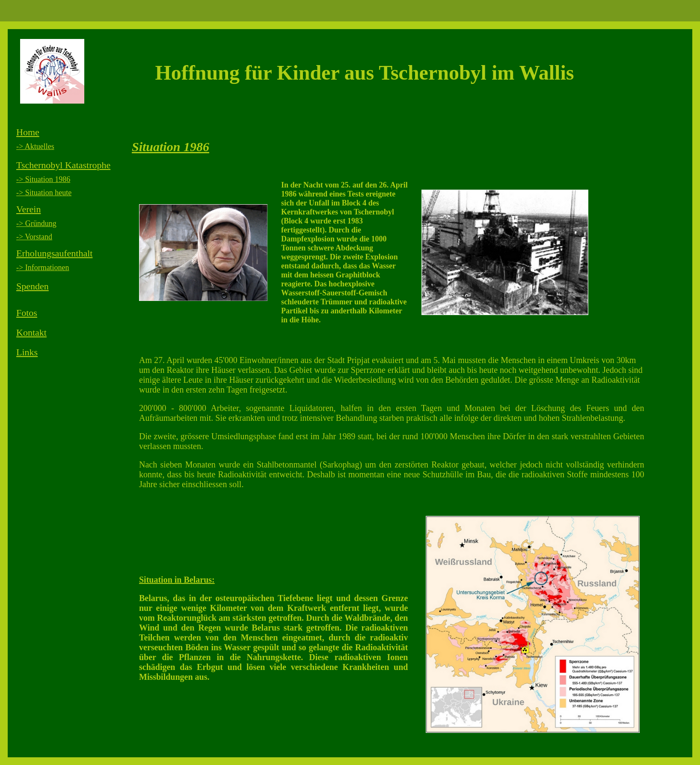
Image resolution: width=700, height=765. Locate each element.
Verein (28, 209)
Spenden (33, 286)
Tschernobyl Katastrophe (63, 165)
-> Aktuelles (35, 146)
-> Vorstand (34, 237)
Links (27, 352)
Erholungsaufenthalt (54, 253)
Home (28, 132)
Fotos (27, 313)
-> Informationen (43, 268)
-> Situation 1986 (43, 179)
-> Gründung (36, 223)
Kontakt (31, 332)
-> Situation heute (44, 193)
